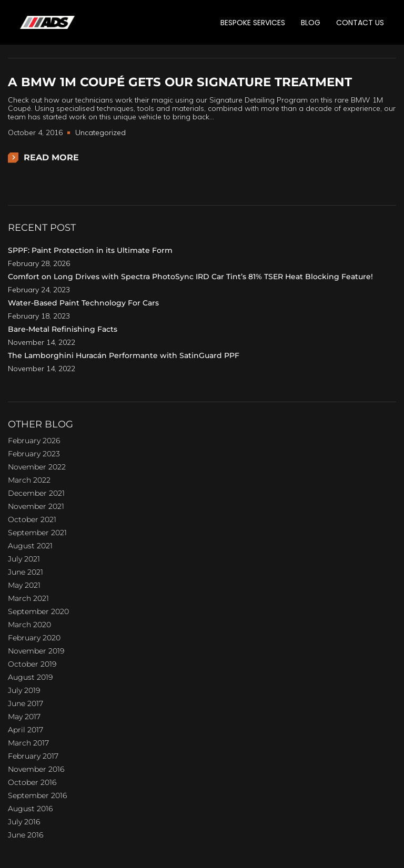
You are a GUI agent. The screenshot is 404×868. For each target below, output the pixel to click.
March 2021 (28, 598)
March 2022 (29, 480)
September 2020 (38, 611)
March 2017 (28, 743)
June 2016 (26, 835)
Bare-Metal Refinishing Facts (63, 329)
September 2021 (37, 533)
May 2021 (24, 585)
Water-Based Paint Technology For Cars (83, 303)
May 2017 (24, 717)
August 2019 (30, 677)
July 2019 (24, 690)
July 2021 (24, 559)
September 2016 (37, 795)
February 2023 (34, 454)
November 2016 (36, 769)
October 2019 (32, 664)
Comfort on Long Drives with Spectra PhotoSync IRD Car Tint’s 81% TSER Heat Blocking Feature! (190, 277)
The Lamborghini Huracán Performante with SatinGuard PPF (124, 355)
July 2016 (24, 822)
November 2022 (37, 467)
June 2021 (26, 572)
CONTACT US (360, 23)
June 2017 (26, 703)
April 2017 (26, 730)
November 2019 (36, 651)
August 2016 (30, 809)
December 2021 (36, 493)
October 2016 (32, 782)
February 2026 (34, 441)
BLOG (311, 23)
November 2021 (36, 506)
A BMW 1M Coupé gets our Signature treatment (180, 82)
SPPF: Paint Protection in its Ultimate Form (90, 250)
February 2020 (34, 638)
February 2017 (33, 756)
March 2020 (29, 625)
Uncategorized (100, 132)
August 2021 (30, 546)
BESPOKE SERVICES (253, 23)
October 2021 (32, 519)
